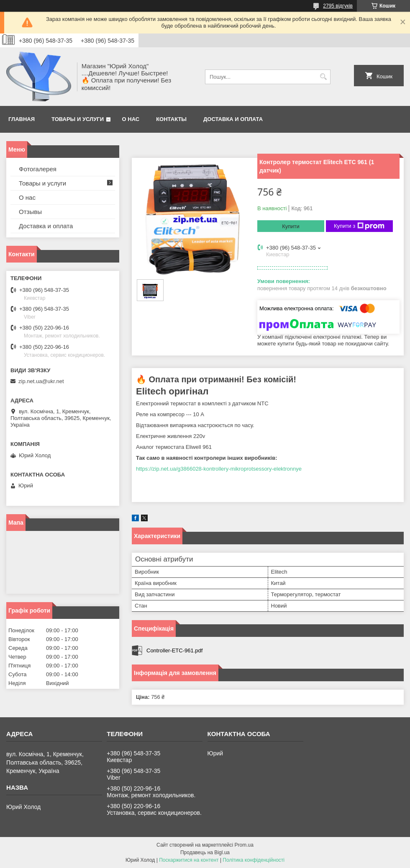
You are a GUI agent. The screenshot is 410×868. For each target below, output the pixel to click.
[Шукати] (323, 77)
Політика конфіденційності (254, 860)
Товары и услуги (78, 119)
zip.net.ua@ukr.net (41, 381)
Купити (291, 226)
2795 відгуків (338, 6)
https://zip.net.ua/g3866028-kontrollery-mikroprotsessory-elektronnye (219, 469)
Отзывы (30, 212)
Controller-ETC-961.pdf (174, 650)
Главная (22, 119)
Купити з (359, 226)
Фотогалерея (38, 169)
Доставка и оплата (233, 119)
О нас (131, 119)
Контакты (171, 119)
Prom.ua (244, 845)
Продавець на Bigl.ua (205, 853)
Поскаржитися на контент (189, 860)
